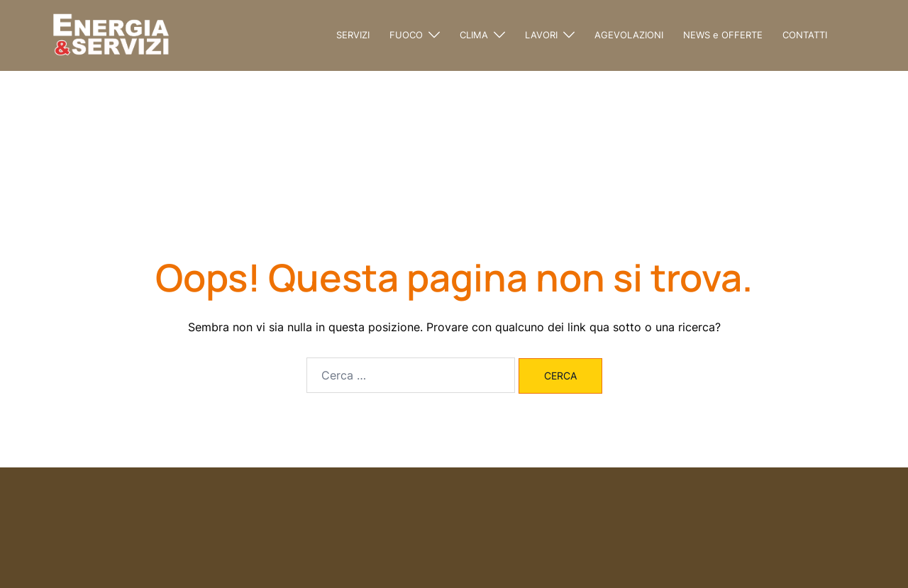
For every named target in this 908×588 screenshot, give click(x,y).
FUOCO (406, 35)
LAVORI (541, 35)
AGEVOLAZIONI (629, 35)
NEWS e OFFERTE (723, 35)
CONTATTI (805, 35)
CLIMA (474, 35)
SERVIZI (353, 35)
